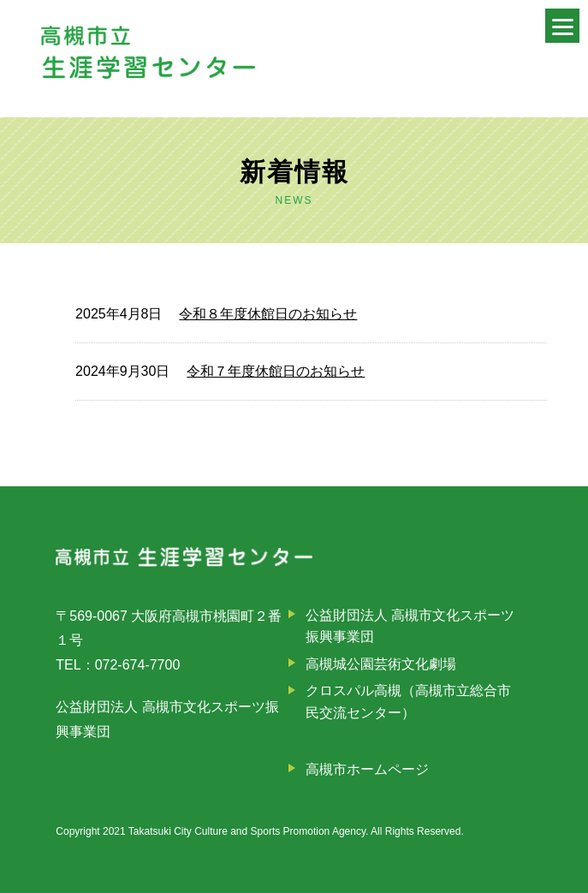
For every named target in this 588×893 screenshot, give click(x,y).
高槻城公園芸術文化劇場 (381, 664)
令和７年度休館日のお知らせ (276, 371)
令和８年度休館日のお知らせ (268, 314)
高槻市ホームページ (367, 769)
